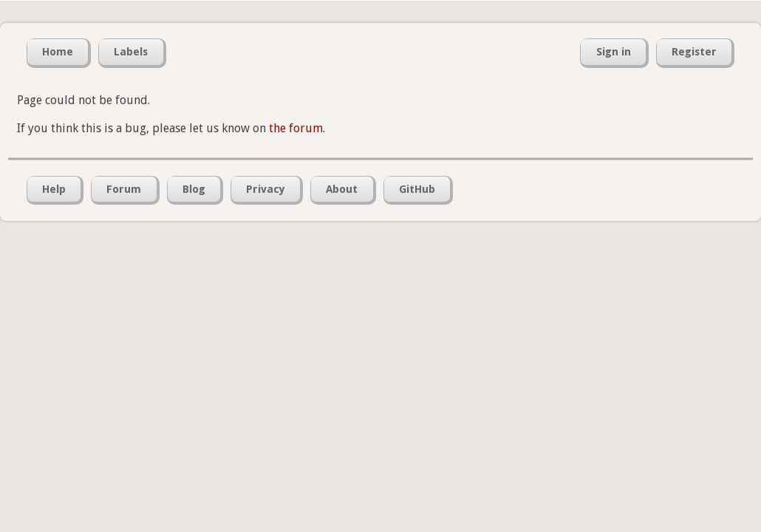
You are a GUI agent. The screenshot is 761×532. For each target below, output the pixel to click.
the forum (296, 128)
